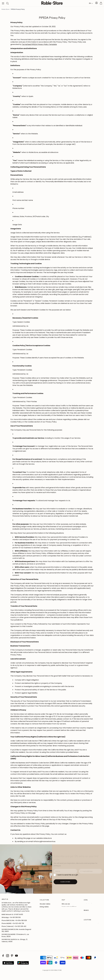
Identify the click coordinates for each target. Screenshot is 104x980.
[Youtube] (16, 959)
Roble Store (5, 9)
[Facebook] (3, 959)
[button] (3, 3)
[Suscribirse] (65, 882)
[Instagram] (8, 959)
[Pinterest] (12, 959)
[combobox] (91, 3)
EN (90, 3)
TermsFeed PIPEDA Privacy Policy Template (39, 44)
